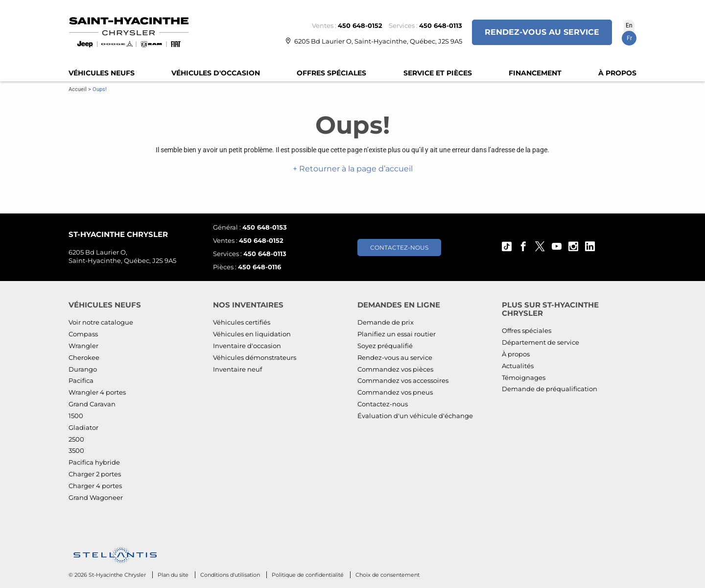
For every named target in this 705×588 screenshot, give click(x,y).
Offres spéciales (331, 73)
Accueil (78, 89)
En (629, 25)
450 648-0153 (265, 227)
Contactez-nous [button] (399, 247)
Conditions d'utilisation (231, 575)
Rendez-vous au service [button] (542, 32)
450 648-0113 (441, 25)
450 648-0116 (259, 267)
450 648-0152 (360, 25)
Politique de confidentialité (308, 575)
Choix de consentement (388, 575)
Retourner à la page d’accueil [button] (355, 169)
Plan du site (174, 575)
